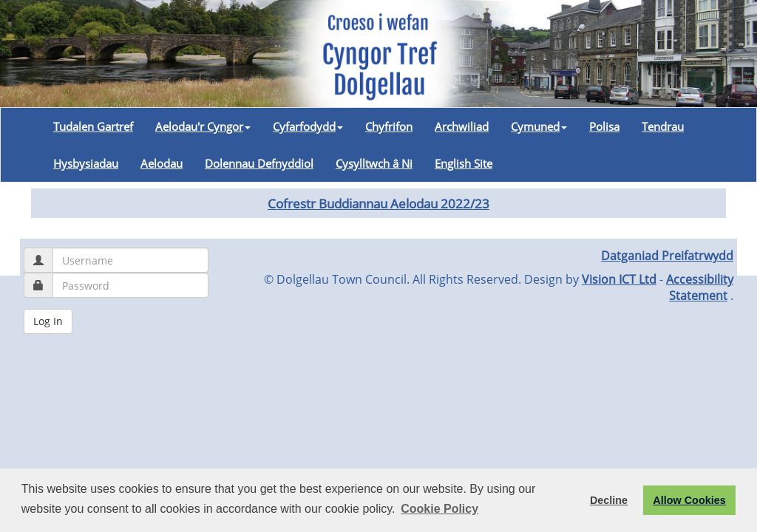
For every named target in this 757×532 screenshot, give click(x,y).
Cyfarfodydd (308, 126)
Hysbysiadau (86, 163)
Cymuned (539, 126)
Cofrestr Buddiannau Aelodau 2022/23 (378, 203)
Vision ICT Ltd (619, 279)
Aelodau (162, 163)
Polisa (604, 126)
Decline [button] (609, 500)
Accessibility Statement (700, 287)
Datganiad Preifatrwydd (667, 256)
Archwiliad (462, 126)
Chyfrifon (389, 126)
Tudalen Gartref (93, 126)
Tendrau (663, 126)
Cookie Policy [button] (439, 509)
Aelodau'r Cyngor (203, 126)
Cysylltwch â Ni (374, 163)
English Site (464, 163)
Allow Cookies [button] (689, 500)
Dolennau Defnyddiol (259, 163)
